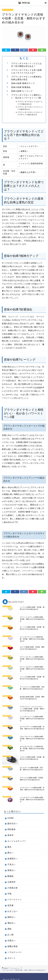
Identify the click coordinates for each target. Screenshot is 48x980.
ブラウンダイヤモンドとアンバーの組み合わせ (30, 108)
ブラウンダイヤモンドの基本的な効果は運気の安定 (26, 78)
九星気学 (12, 882)
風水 (9, 847)
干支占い (12, 864)
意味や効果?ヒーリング (22, 91)
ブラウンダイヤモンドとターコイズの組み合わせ (30, 103)
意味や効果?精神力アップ (23, 83)
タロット (12, 958)
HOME (11, 818)
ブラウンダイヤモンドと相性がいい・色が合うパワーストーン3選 (26, 96)
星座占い (12, 870)
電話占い (12, 923)
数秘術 (10, 876)
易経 (9, 929)
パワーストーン (8, 10)
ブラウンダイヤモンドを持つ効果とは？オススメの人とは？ (26, 71)
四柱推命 (12, 829)
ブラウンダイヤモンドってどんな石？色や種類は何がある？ (26, 65)
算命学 (10, 835)
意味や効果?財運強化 (21, 87)
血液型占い (13, 859)
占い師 (10, 935)
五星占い (12, 940)
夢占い (10, 853)
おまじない (13, 911)
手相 (9, 894)
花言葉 (10, 905)
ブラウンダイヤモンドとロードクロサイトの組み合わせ (30, 113)
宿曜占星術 (13, 946)
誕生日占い (13, 823)
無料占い (12, 917)
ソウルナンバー (15, 952)
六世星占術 (13, 888)
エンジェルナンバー (17, 841)
